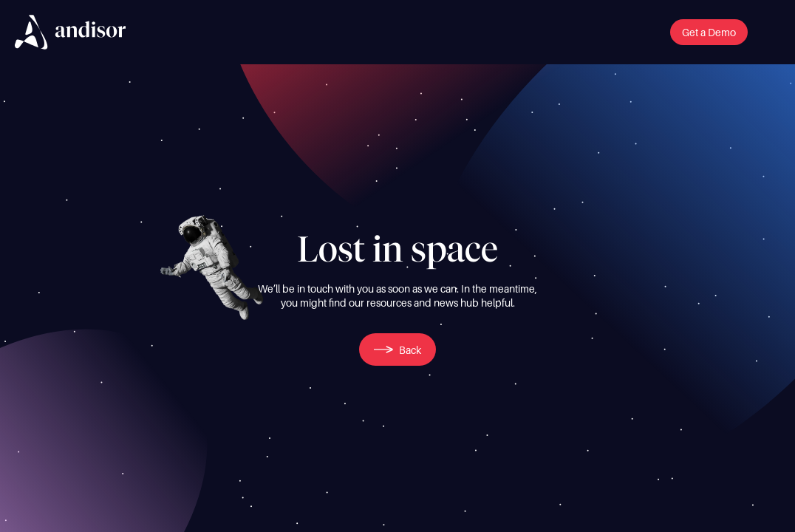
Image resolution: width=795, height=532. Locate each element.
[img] (70, 32)
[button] (709, 32)
